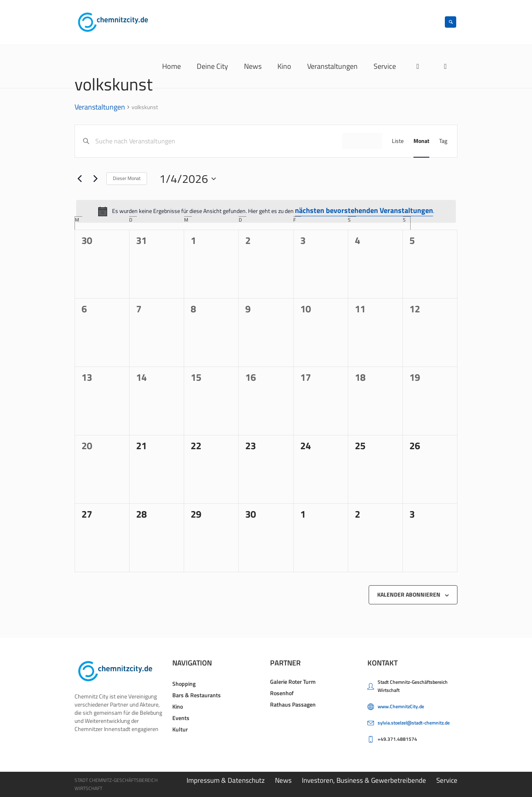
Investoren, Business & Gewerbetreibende (364, 780)
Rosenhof (282, 693)
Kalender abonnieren (409, 594)
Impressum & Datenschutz (226, 780)
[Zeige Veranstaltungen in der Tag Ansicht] (443, 141)
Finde (362, 141)
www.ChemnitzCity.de (401, 706)
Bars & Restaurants (197, 695)
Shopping (184, 684)
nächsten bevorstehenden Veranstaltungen (364, 210)
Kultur (180, 729)
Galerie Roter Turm (293, 682)
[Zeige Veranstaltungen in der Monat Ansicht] (421, 141)
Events (181, 718)
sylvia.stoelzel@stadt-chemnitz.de (414, 723)
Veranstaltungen (100, 108)
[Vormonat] (79, 179)
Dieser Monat (127, 178)
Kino (178, 706)
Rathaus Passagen (293, 704)
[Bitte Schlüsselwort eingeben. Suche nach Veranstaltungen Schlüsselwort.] (219, 141)
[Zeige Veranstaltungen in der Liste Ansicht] (398, 141)
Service (447, 780)
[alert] (266, 211)
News (283, 780)
